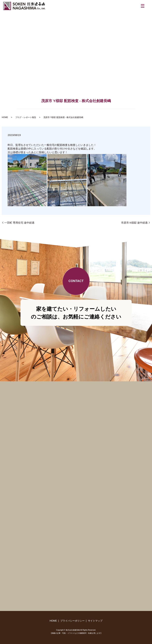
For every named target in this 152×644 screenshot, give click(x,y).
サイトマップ (95, 621)
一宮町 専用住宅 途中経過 (19, 223)
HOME (5, 117)
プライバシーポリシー (72, 621)
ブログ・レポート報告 (26, 117)
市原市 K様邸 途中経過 (134, 223)
